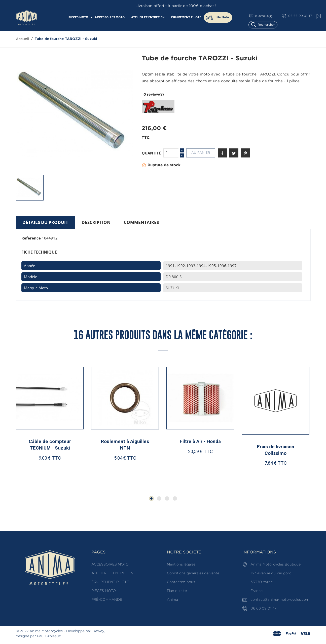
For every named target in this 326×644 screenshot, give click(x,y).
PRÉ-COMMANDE (107, 600)
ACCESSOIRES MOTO (110, 17)
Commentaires (141, 222)
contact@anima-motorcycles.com (280, 600)
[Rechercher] (265, 24)
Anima (172, 600)
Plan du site (177, 591)
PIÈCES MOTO (78, 17)
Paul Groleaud (49, 636)
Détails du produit (45, 222)
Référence (31, 238)
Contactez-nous (181, 582)
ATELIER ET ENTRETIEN (148, 17)
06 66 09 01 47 (297, 16)
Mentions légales (181, 565)
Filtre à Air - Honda (200, 441)
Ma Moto (223, 17)
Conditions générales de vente (193, 573)
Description (96, 222)
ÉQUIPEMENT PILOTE (186, 17)
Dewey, (99, 631)
